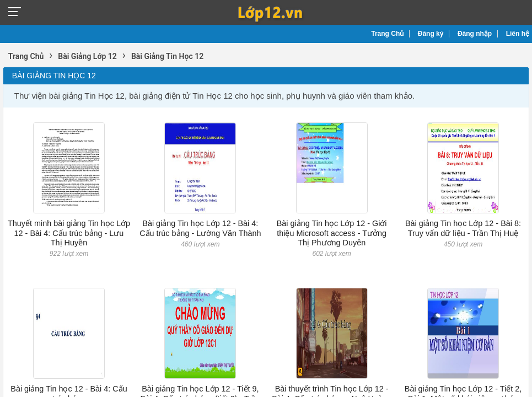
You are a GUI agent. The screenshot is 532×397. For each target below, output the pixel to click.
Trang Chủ (387, 34)
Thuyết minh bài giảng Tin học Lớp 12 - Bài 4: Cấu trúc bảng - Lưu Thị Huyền (69, 233)
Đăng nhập (475, 34)
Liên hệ (518, 34)
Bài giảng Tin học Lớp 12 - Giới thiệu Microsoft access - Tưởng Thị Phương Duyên (332, 233)
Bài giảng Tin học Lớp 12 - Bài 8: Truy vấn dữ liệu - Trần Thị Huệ (463, 228)
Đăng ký (431, 34)
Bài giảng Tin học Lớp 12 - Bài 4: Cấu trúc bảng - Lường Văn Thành (200, 228)
